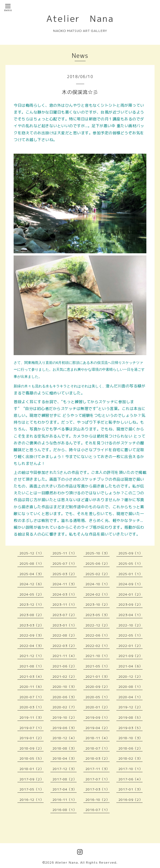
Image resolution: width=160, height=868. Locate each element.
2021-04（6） (131, 666)
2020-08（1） (131, 687)
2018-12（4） (65, 738)
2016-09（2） (131, 800)
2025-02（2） (98, 574)
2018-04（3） (65, 758)
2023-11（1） (65, 604)
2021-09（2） (131, 656)
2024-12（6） (32, 584)
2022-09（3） (32, 635)
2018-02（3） (131, 758)
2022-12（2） (98, 625)
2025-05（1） (131, 564)
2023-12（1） (32, 604)
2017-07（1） (98, 779)
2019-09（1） (98, 717)
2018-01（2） (32, 769)
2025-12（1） (32, 553)
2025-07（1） (65, 564)
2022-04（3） (32, 646)
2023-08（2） (32, 615)
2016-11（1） (65, 800)
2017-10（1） (131, 769)
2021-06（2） (65, 666)
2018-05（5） (32, 758)
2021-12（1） (32, 656)
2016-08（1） (65, 810)
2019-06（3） (65, 728)
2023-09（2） (131, 604)
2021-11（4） (65, 656)
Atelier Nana (80, 19)
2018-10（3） (131, 738)
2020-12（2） (131, 677)
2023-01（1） (65, 625)
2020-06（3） (65, 697)
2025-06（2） (98, 564)
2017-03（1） (98, 789)
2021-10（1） (98, 656)
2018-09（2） (32, 748)
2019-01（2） (32, 738)
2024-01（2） (131, 594)
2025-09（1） (131, 553)
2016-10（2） (98, 800)
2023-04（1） (131, 615)
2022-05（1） (131, 635)
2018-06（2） (131, 748)
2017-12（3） (65, 769)
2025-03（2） (65, 574)
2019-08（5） (131, 717)
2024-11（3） (65, 584)
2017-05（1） (32, 789)
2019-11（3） (32, 717)
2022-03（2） (65, 646)
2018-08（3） (65, 748)
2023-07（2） (65, 615)
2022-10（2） (131, 625)
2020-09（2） (98, 687)
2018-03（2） (98, 758)
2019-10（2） (65, 717)
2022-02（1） (98, 646)
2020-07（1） (32, 697)
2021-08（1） (32, 666)
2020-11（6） (32, 687)
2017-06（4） (131, 779)
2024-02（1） (98, 594)
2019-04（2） (98, 728)
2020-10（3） (65, 687)
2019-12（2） (131, 707)
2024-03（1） (65, 594)
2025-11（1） (65, 553)
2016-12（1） (32, 800)
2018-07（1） (98, 748)
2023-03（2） (32, 625)
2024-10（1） (98, 584)
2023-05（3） (98, 615)
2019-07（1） (32, 728)
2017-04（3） (65, 789)
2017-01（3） (131, 789)
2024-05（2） (32, 594)
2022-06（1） (98, 635)
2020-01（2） (98, 707)
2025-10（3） (98, 553)
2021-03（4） (32, 677)
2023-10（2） (98, 604)
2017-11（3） (98, 769)
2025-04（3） (32, 574)
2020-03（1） (32, 707)
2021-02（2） (65, 677)
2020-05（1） (98, 697)
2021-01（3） (98, 677)
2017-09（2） (32, 779)
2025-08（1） (32, 564)
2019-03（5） (131, 728)
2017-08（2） (65, 779)
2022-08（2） (65, 635)
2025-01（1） (131, 574)
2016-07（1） (98, 810)
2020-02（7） (65, 707)
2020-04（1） (131, 697)
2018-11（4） (98, 738)
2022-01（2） (131, 646)
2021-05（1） (98, 666)
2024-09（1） (131, 584)
